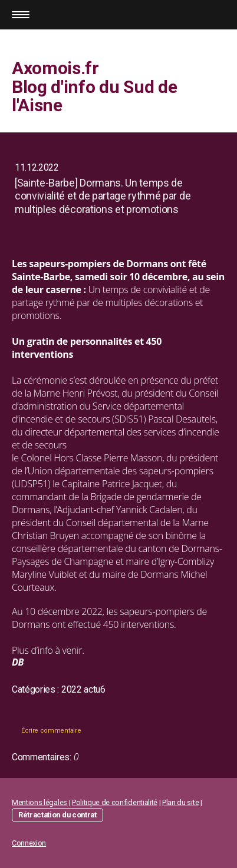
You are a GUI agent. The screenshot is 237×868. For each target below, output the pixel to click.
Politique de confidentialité (115, 802)
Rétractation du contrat (57, 815)
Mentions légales (39, 802)
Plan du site (180, 802)
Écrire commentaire (51, 731)
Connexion (29, 843)
